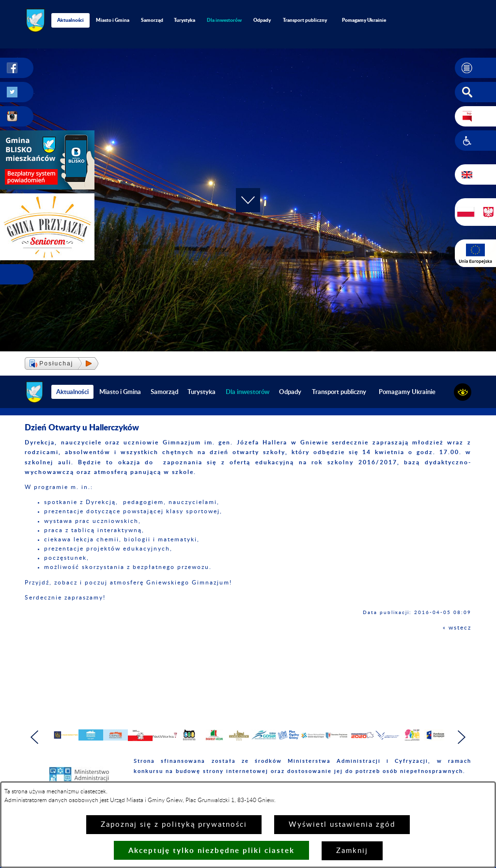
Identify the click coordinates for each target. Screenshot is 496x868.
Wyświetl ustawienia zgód (342, 825)
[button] (475, 68)
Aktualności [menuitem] (70, 20)
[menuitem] (225, 20)
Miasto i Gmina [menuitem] (113, 20)
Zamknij (352, 851)
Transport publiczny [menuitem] (305, 20)
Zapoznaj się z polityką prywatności (174, 825)
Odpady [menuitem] (262, 20)
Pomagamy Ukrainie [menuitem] (364, 20)
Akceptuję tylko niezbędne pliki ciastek (211, 850)
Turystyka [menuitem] (185, 20)
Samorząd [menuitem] (152, 20)
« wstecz (457, 628)
